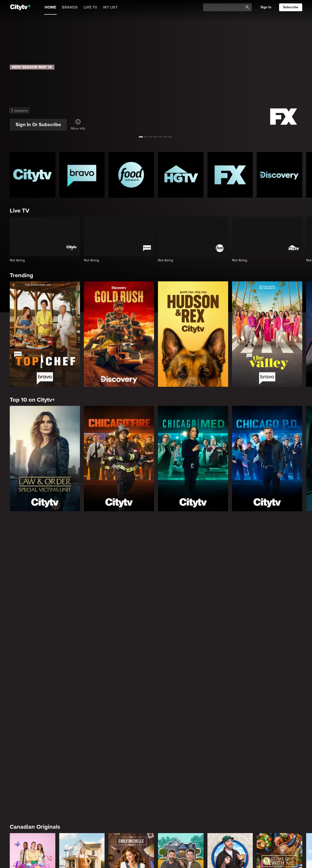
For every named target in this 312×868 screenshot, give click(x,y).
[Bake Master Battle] (33, 672)
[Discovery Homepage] (279, 175)
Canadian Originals (35, 632)
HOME (50, 7)
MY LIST (110, 7)
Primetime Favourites (38, 807)
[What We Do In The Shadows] (181, 759)
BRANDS (70, 7)
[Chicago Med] (193, 459)
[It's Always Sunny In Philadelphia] (82, 759)
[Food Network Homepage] (131, 175)
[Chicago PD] (267, 459)
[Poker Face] (230, 759)
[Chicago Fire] (119, 459)
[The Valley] (267, 334)
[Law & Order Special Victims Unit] (45, 459)
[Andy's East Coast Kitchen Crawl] (230, 672)
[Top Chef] (45, 334)
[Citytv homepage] (33, 175)
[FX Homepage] (230, 175)
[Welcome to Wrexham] (131, 759)
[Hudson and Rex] (193, 334)
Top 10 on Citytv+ (32, 400)
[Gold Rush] (119, 334)
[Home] (20, 7)
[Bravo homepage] (82, 175)
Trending (21, 275)
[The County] (82, 672)
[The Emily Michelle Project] (131, 672)
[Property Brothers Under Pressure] (181, 672)
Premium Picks (29, 719)
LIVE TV (90, 7)
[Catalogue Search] (225, 7)
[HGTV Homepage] (181, 175)
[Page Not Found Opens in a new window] (156, 570)
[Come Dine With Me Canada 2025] (279, 672)
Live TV (19, 211)
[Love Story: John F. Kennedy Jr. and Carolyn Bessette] (33, 759)
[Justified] (279, 759)
